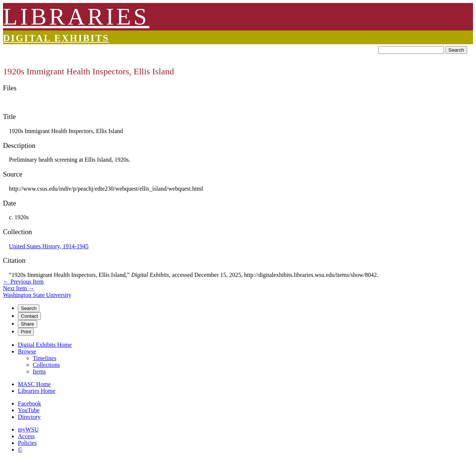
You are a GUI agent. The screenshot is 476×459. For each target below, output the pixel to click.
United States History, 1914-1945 (49, 246)
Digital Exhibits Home (45, 345)
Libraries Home (37, 391)
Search (456, 50)
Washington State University (37, 295)
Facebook (29, 403)
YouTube (29, 410)
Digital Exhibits (56, 38)
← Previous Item (23, 282)
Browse (27, 351)
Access (26, 436)
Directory (29, 417)
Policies (27, 443)
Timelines (44, 358)
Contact (29, 316)
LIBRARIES (76, 17)
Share (28, 324)
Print (26, 332)
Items (39, 371)
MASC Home (34, 384)
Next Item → (19, 288)
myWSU (28, 429)
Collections (46, 365)
